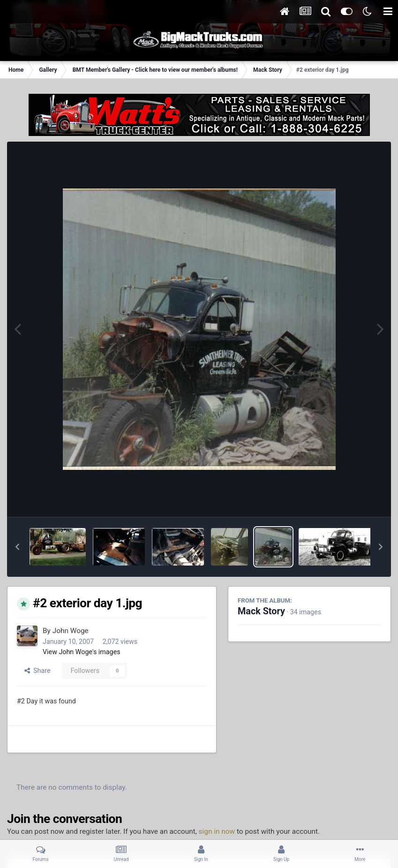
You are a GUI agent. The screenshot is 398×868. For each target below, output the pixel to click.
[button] (17, 547)
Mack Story (261, 611)
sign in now (217, 831)
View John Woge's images (82, 652)
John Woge (71, 631)
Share (38, 671)
